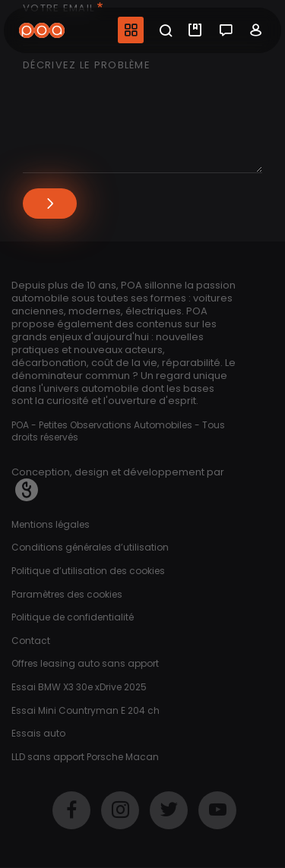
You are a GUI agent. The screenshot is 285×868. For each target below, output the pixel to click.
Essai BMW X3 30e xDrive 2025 (79, 687)
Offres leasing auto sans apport (85, 663)
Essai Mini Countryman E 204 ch (85, 710)
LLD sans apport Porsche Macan (85, 757)
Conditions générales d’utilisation (90, 547)
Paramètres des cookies (67, 594)
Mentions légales (51, 524)
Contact (31, 641)
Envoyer (50, 204)
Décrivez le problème (87, 66)
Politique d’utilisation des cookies (88, 571)
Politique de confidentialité (73, 617)
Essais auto (38, 733)
